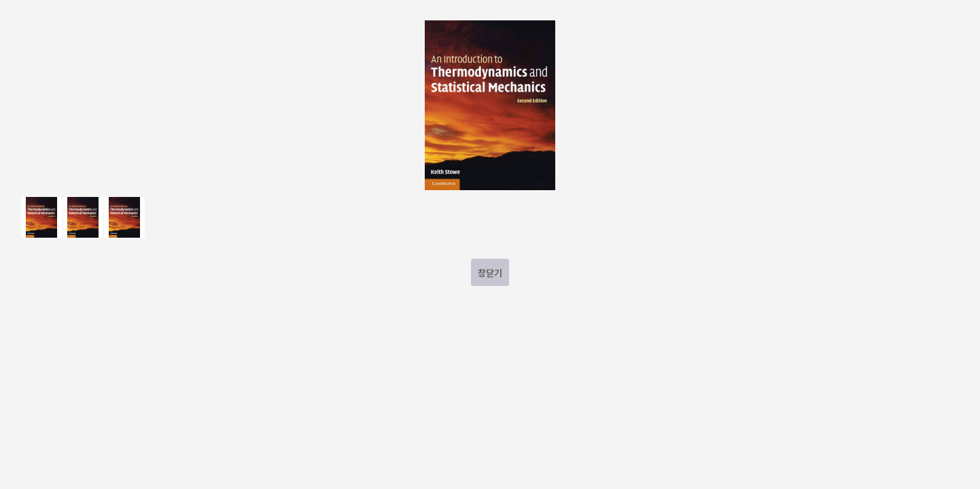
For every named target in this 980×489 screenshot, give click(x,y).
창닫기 (490, 273)
